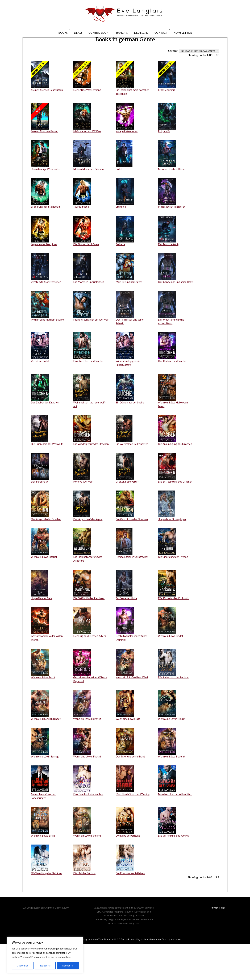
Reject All (45, 966)
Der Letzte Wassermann (87, 107)
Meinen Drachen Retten (45, 150)
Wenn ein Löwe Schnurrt (87, 871)
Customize (23, 966)
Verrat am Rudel (40, 386)
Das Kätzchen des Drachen (89, 386)
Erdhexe (120, 264)
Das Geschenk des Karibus (89, 829)
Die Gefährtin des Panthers (89, 630)
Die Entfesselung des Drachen (176, 512)
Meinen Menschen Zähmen (89, 188)
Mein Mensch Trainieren (172, 226)
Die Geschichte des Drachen (132, 550)
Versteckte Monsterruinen (47, 302)
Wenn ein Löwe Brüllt (43, 871)
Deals (78, 33)
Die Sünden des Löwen (86, 264)
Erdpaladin (164, 150)
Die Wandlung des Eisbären (47, 909)
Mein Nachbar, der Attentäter (176, 829)
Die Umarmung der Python (174, 588)
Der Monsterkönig (169, 264)
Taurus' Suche (81, 226)
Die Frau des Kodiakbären (131, 909)
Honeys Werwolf (83, 512)
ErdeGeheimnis (167, 107)
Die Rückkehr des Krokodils (175, 630)
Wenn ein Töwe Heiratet (88, 753)
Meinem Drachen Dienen (173, 188)
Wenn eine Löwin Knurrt (172, 753)
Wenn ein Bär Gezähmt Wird (133, 711)
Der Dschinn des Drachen (173, 386)
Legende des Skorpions (45, 264)
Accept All (68, 966)
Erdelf (119, 188)
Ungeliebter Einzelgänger (173, 550)
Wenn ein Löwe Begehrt (172, 791)
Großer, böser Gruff (128, 512)
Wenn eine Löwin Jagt (128, 753)
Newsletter (183, 33)
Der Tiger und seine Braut (131, 791)
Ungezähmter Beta (42, 630)
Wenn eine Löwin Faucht (88, 791)
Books (63, 33)
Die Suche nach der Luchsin (174, 711)
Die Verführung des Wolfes (174, 871)
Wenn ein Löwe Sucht (43, 711)
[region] (45, 955)
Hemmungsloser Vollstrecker (133, 588)
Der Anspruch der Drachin (46, 550)
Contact (161, 33)
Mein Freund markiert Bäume (48, 344)
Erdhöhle (121, 226)
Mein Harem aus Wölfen (88, 150)
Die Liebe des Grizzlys (129, 871)
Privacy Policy (218, 943)
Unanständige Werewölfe (46, 188)
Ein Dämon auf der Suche (130, 428)
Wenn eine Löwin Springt (45, 791)
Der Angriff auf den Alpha (88, 550)
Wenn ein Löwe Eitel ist (45, 588)
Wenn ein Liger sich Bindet (47, 753)
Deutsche (141, 33)
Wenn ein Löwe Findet (171, 668)
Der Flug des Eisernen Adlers (90, 668)
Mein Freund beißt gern (130, 302)
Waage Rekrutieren (127, 150)
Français (121, 33)
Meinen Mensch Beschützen (48, 107)
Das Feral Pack (40, 512)
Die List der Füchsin (85, 909)
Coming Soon (99, 33)
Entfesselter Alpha (127, 630)
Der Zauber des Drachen (45, 428)
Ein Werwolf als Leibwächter (133, 470)
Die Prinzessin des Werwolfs (48, 470)
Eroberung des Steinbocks (47, 226)
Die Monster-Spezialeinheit (90, 302)
